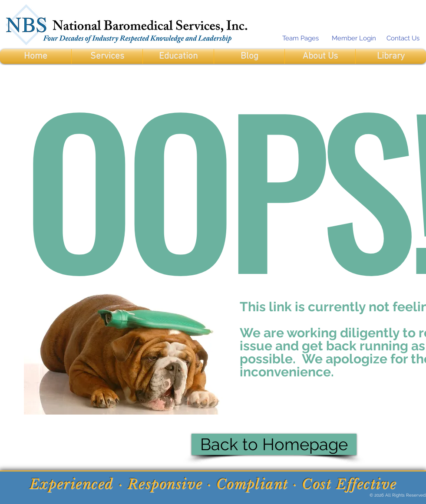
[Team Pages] (300, 38)
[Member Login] (354, 38)
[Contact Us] (403, 38)
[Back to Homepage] (274, 444)
